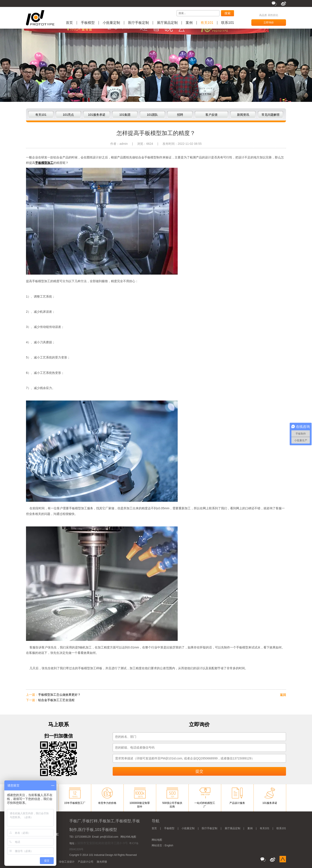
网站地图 (157, 840)
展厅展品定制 (167, 23)
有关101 (207, 23)
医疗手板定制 (138, 23)
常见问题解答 (271, 115)
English (169, 845)
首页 (69, 23)
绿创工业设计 (67, 862)
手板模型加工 (44, 163)
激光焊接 (102, 862)
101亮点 (68, 115)
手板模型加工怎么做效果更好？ (59, 695)
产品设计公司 (86, 862)
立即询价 (269, 23)
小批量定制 (111, 23)
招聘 (180, 115)
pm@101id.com (109, 837)
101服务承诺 (97, 115)
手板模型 (88, 23)
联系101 (228, 23)
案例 (189, 23)
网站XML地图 (128, 837)
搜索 (227, 13)
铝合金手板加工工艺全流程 (56, 700)
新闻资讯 (243, 115)
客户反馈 (211, 115)
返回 (283, 695)
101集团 (125, 115)
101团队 (152, 115)
